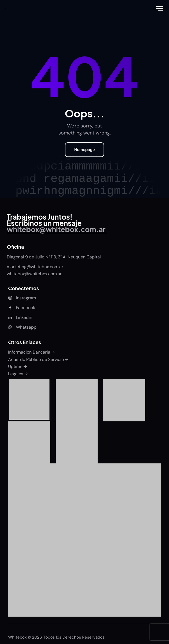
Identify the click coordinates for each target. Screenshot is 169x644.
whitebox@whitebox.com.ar (34, 274)
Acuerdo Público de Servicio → (38, 359)
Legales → (18, 374)
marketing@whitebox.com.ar (36, 267)
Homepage (84, 149)
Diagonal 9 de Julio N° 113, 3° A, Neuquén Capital (54, 257)
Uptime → (17, 366)
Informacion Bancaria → (31, 352)
